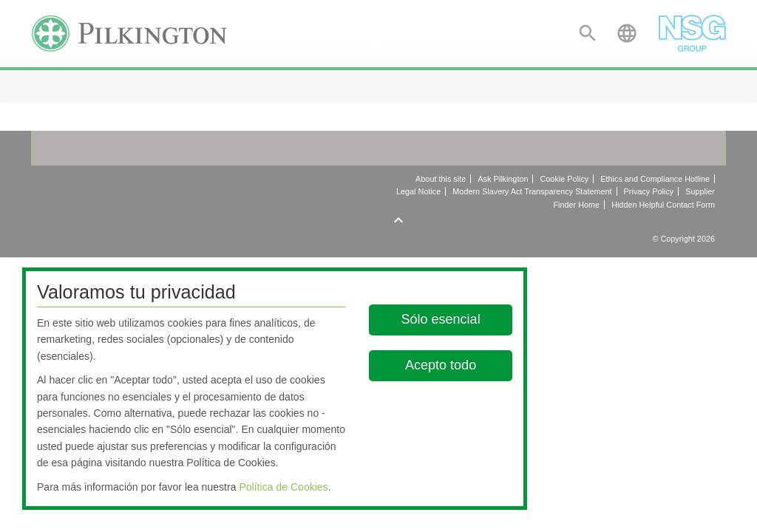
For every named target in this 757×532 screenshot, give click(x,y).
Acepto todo (441, 365)
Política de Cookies (283, 487)
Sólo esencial (441, 319)
